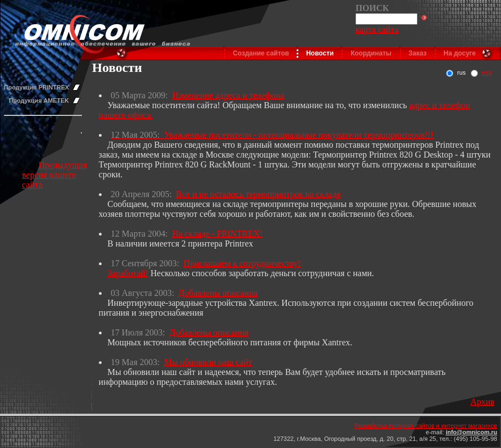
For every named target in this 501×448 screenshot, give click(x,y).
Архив (482, 402)
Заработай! (128, 273)
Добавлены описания (218, 293)
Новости (320, 53)
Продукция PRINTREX (37, 87)
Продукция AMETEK (39, 100)
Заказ (418, 53)
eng (487, 72)
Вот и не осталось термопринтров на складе (259, 194)
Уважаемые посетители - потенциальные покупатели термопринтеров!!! (299, 135)
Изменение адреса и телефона (228, 95)
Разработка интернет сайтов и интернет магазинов (426, 425)
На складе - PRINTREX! (217, 234)
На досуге (460, 53)
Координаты (371, 53)
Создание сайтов (261, 53)
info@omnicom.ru (471, 432)
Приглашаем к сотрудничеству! (242, 263)
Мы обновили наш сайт (208, 362)
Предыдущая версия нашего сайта (54, 175)
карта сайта (377, 29)
